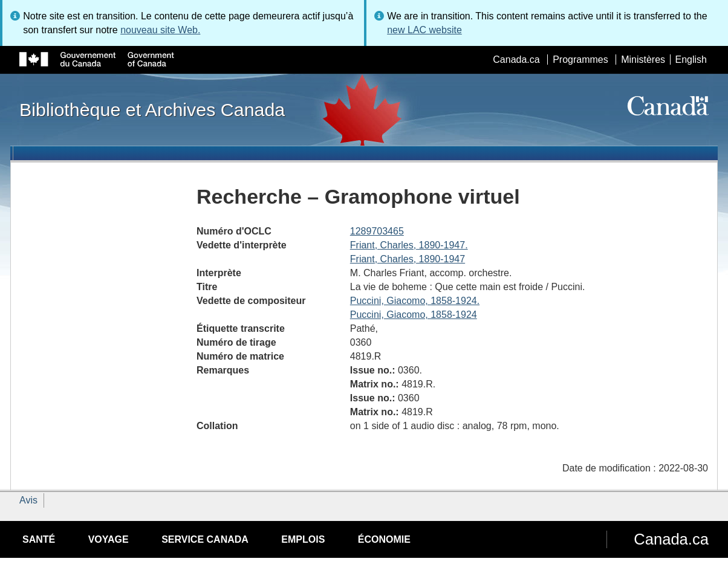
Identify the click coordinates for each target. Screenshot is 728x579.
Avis (28, 500)
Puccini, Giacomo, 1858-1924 (414, 315)
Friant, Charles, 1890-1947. (409, 245)
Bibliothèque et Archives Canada (152, 109)
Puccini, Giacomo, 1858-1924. (415, 301)
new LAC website (424, 30)
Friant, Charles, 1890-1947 (408, 259)
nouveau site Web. (160, 30)
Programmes (580, 60)
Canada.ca (516, 60)
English (691, 60)
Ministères (643, 60)
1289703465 (377, 231)
